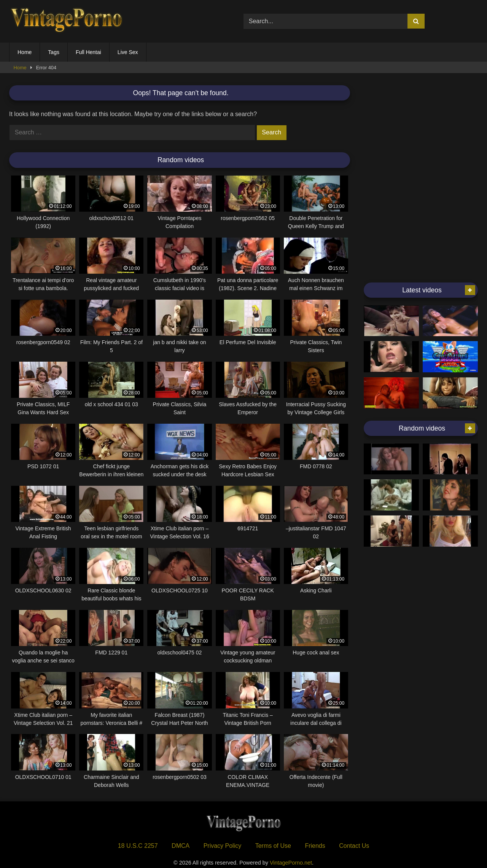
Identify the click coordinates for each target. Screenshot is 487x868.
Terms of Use (273, 846)
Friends (315, 846)
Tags (54, 52)
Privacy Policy (223, 846)
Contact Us (354, 846)
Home (25, 52)
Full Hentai (88, 52)
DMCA (181, 846)
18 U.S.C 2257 (138, 846)
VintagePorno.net (291, 863)
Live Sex (128, 52)
